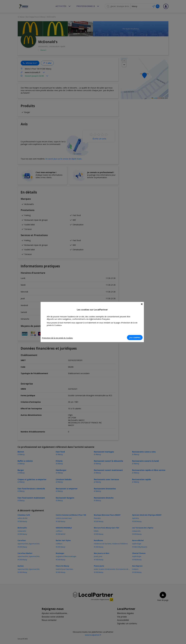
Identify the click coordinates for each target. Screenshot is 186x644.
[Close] (143, 304)
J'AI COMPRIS (136, 338)
